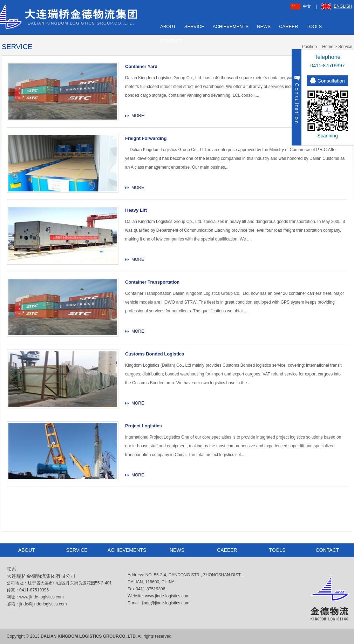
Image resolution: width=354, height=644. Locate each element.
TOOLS (314, 26)
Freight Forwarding (146, 138)
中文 (301, 6)
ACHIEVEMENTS (231, 26)
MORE (138, 116)
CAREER (288, 26)
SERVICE (194, 26)
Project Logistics (144, 426)
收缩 (297, 97)
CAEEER (227, 550)
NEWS (264, 26)
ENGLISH (337, 6)
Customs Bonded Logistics (155, 354)
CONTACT (171, 41)
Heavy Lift (136, 210)
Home (328, 47)
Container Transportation (152, 282)
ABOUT (168, 26)
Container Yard (141, 66)
